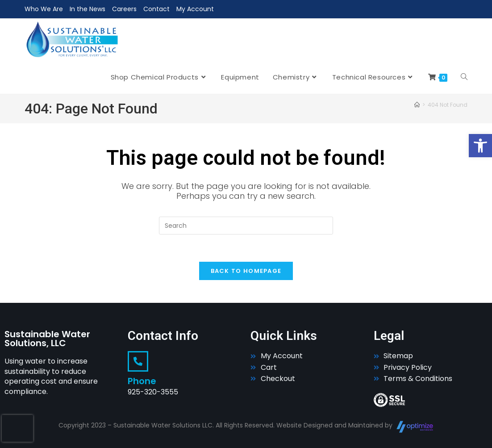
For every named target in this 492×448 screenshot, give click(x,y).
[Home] (417, 105)
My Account (195, 9)
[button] (480, 146)
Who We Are (44, 9)
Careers (124, 9)
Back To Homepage (246, 271)
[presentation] (17, 428)
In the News (88, 9)
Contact (156, 9)
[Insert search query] (246, 226)
